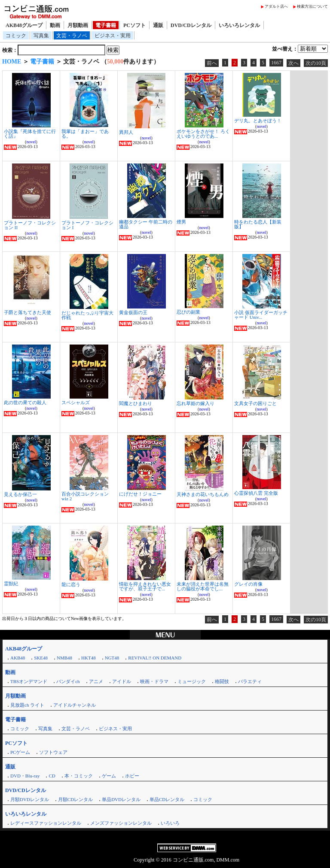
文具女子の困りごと (255, 403)
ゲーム (109, 776)
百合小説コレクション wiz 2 (85, 496)
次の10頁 (316, 63)
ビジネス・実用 (113, 36)
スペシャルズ (76, 402)
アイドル (122, 681)
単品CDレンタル (167, 799)
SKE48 (41, 658)
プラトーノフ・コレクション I (87, 225)
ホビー (132, 776)
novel (31, 142)
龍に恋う (71, 584)
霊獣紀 (11, 584)
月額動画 (78, 25)
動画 (55, 25)
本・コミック (79, 776)
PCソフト (134, 25)
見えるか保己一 (20, 494)
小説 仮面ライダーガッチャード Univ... (261, 315)
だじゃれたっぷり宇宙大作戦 (87, 315)
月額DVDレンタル (30, 799)
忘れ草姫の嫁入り (196, 403)
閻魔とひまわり (136, 403)
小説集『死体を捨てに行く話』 (30, 134)
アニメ (96, 681)
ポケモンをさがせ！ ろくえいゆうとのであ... (203, 134)
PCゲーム (20, 752)
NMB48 (64, 658)
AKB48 (18, 658)
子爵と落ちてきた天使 (27, 312)
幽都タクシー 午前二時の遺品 (146, 224)
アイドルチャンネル (75, 705)
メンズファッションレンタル (121, 823)
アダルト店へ (276, 6)
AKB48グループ (24, 25)
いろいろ (170, 823)
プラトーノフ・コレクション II (30, 225)
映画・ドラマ (154, 681)
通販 (158, 25)
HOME (12, 62)
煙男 (181, 222)
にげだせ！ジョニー (140, 494)
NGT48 (112, 658)
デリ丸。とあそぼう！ (258, 121)
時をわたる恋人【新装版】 (258, 224)
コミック (16, 36)
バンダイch (68, 681)
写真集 (41, 36)
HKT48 (89, 658)
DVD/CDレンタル (191, 25)
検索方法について (312, 6)
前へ (212, 63)
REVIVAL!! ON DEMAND (155, 658)
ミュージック (192, 681)
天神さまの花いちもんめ (203, 494)
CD (52, 776)
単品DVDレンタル (121, 799)
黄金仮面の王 (133, 312)
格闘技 (222, 681)
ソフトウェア (53, 752)
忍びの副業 (188, 312)
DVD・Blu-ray (25, 776)
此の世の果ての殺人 (25, 402)
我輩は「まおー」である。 (85, 134)
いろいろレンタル (239, 25)
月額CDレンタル (75, 799)
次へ (293, 63)
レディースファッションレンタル (46, 823)
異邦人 (126, 132)
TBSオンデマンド (29, 681)
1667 (276, 63)
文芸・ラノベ (72, 36)
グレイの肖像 (248, 584)
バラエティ (250, 681)
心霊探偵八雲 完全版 (256, 493)
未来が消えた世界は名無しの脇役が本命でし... (203, 586)
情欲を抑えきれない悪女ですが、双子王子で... (145, 586)
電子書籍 (106, 25)
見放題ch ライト (27, 705)
